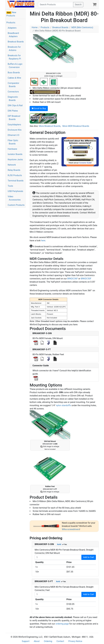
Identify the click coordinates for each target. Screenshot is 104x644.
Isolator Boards (15, 154)
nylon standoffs (63, 405)
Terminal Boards (16, 181)
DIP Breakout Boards (14, 118)
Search (78, 5)
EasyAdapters (14, 125)
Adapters (12, 28)
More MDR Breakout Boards (76, 126)
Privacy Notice (75, 641)
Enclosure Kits (15, 130)
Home (35, 27)
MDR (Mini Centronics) (82, 27)
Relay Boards (14, 170)
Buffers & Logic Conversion (15, 66)
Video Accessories (14, 198)
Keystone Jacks (15, 160)
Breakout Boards (16, 42)
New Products (11, 14)
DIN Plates (13, 111)
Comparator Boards (13, 85)
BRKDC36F (73, 279)
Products (45, 27)
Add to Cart (89, 557)
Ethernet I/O (14, 135)
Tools (10, 186)
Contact (60, 641)
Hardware (12, 149)
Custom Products (16, 205)
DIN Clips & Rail (15, 105)
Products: (11, 23)
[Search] (56, 5)
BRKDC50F (86, 279)
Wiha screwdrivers (71, 529)
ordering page (62, 624)
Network (12, 165)
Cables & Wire (14, 78)
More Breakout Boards (50, 126)
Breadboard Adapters (13, 35)
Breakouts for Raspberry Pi (14, 57)
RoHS (59, 544)
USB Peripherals (15, 191)
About (37, 641)
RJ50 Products (15, 175)
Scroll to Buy (39, 108)
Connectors (13, 92)
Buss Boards (14, 73)
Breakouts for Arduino (14, 49)
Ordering (48, 641)
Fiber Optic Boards (13, 142)
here (43, 241)
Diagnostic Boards (13, 99)
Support (26, 641)
